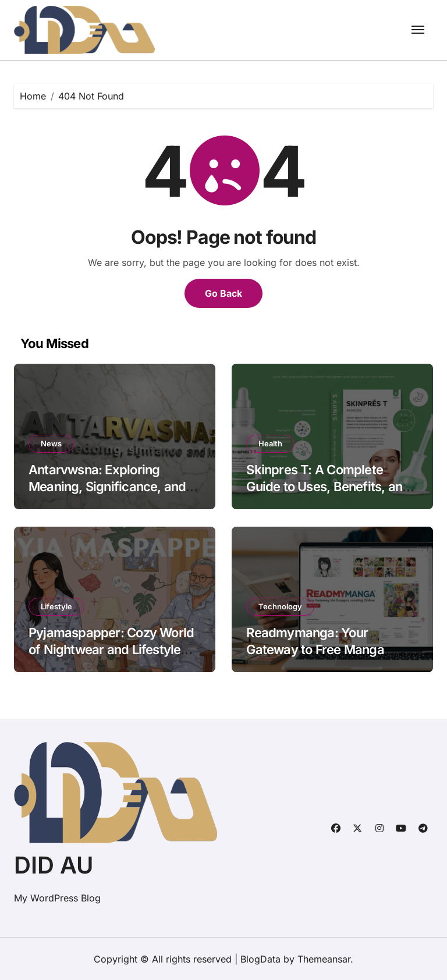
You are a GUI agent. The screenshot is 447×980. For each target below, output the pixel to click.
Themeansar (324, 959)
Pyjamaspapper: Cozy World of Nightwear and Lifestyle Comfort (111, 649)
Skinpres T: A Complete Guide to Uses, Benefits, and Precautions (328, 486)
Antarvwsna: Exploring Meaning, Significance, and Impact (107, 486)
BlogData (260, 959)
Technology (280, 606)
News (51, 443)
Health (270, 443)
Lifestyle (56, 606)
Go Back (223, 293)
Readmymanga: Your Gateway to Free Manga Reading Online (315, 649)
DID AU (54, 865)
